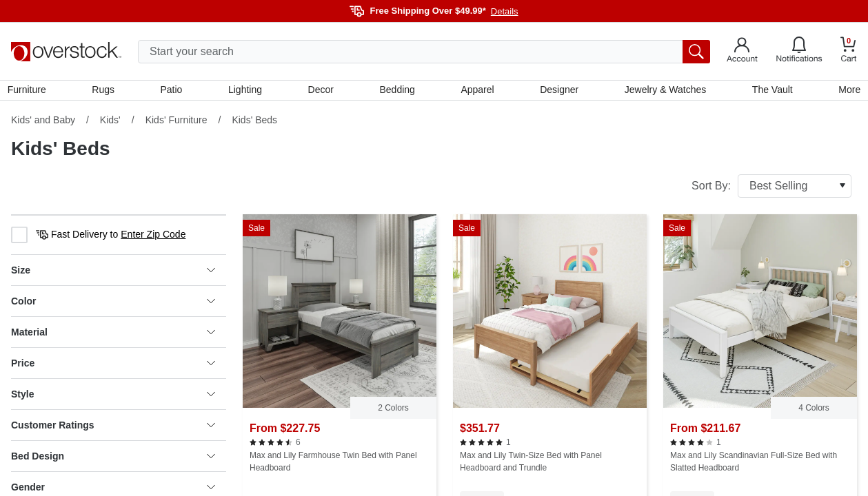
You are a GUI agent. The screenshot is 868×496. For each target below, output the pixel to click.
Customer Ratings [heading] (113, 428)
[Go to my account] (742, 52)
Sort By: (771, 189)
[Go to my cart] (849, 51)
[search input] (424, 52)
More (846, 92)
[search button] (696, 52)
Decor (322, 92)
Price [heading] (113, 366)
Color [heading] (113, 304)
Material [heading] (113, 335)
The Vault (770, 92)
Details (505, 11)
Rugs (107, 92)
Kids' (110, 123)
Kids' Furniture (176, 123)
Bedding (397, 92)
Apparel (476, 92)
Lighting (246, 92)
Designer (558, 92)
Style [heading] (113, 397)
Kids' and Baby (43, 123)
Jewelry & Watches (664, 92)
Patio (174, 92)
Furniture (30, 92)
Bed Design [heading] (113, 459)
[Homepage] (66, 52)
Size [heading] (113, 273)
